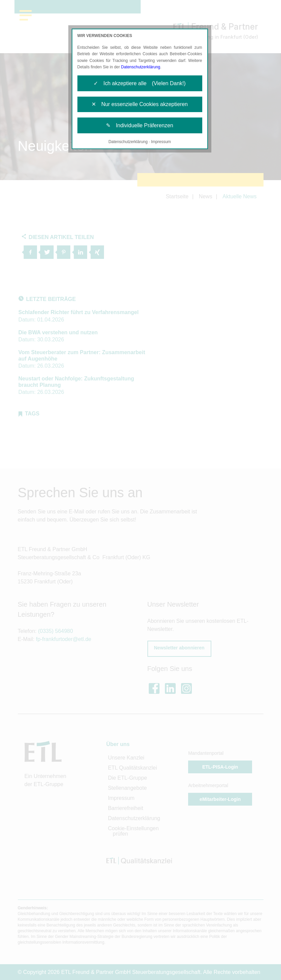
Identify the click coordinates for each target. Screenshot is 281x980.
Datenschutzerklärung (141, 67)
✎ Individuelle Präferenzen (140, 126)
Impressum (161, 142)
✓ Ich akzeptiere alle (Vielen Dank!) (139, 83)
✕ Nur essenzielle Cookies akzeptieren (140, 105)
